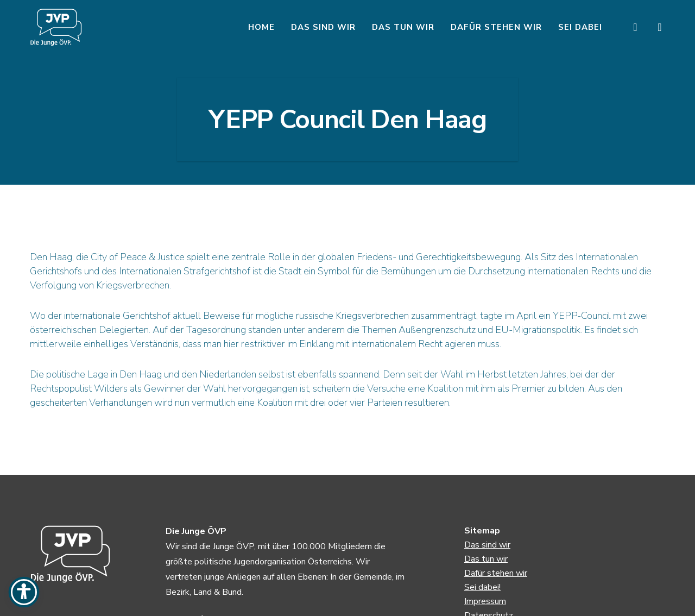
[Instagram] (653, 27)
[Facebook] (628, 27)
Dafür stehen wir (496, 573)
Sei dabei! (482, 587)
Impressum (485, 601)
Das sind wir (487, 545)
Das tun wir (486, 559)
